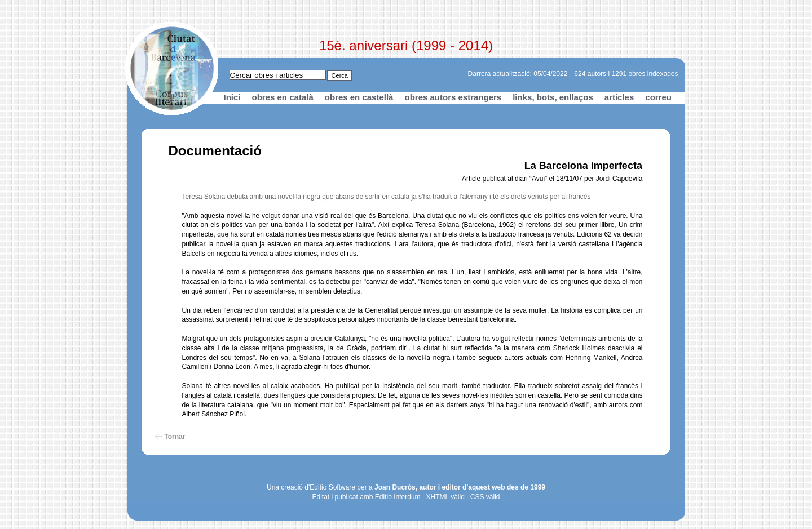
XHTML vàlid (445, 497)
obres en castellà (359, 97)
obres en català (283, 97)
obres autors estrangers (453, 97)
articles (619, 97)
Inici (232, 97)
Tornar (175, 437)
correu (658, 97)
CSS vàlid (485, 497)
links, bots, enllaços (553, 97)
